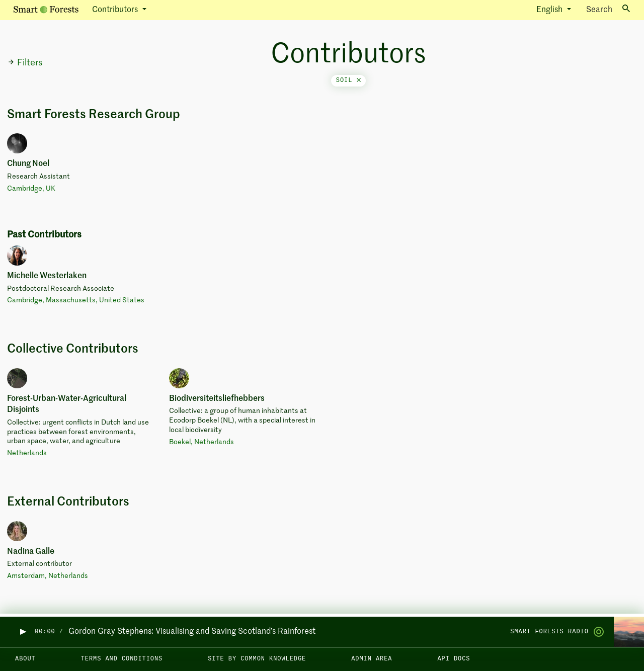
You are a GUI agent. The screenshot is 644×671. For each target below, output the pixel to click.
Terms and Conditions (122, 659)
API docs (454, 659)
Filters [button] (25, 63)
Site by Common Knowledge (257, 659)
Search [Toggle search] (608, 9)
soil (348, 80)
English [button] (550, 10)
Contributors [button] (116, 10)
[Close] (359, 80)
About (25, 659)
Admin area (372, 659)
